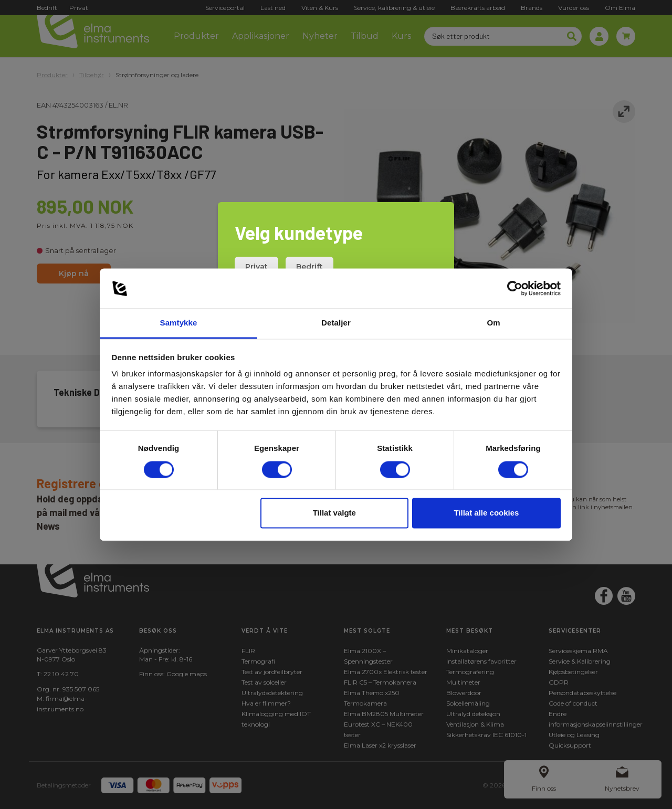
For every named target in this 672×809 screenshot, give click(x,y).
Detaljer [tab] (336, 323)
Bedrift (309, 267)
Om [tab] (493, 323)
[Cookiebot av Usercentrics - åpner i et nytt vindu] (515, 288)
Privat (256, 267)
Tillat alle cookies (486, 513)
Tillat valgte (334, 513)
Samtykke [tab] (179, 323)
